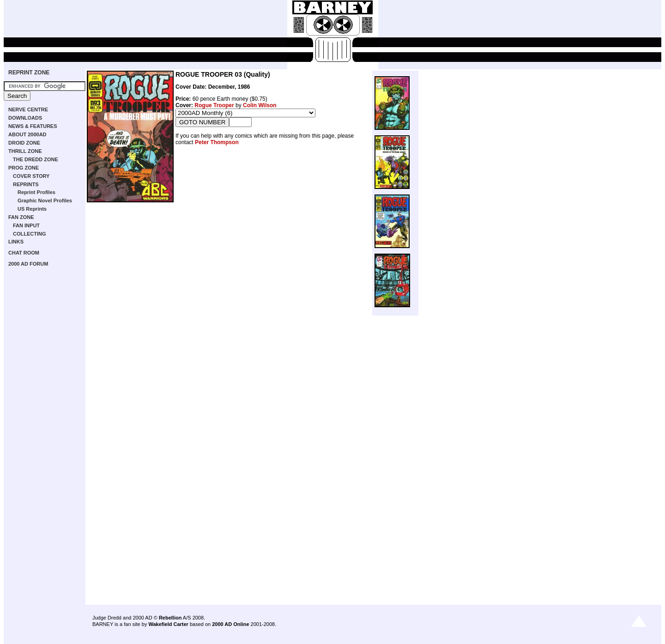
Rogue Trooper (214, 105)
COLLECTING (30, 234)
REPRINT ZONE (29, 73)
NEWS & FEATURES (33, 126)
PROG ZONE (24, 168)
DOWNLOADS (25, 118)
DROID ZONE (24, 143)
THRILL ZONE (25, 151)
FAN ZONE (21, 217)
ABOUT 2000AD (27, 134)
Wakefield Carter (168, 624)
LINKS (16, 242)
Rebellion (170, 618)
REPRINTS (26, 184)
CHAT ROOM (24, 253)
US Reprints (32, 209)
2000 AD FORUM (28, 264)
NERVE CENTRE (28, 109)
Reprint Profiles (36, 192)
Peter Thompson (217, 142)
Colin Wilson (260, 105)
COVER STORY (31, 176)
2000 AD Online (230, 624)
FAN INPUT (26, 225)
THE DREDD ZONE (36, 159)
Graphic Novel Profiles (45, 200)
